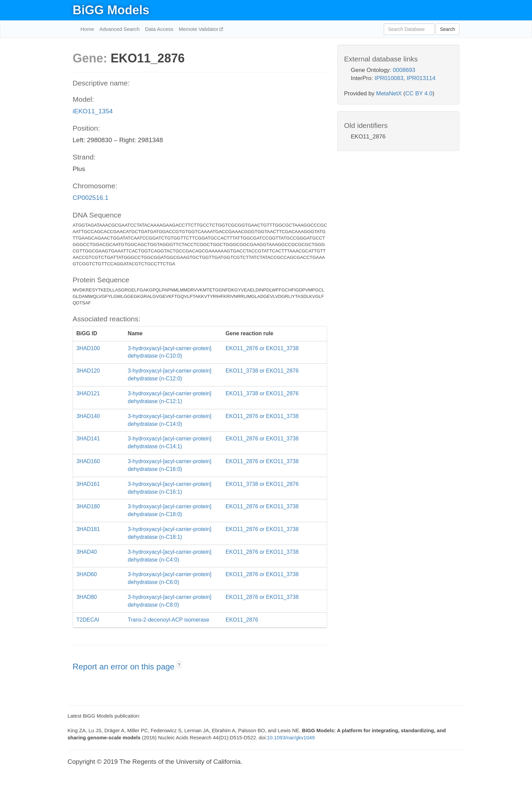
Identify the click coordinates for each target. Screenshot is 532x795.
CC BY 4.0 (419, 93)
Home (87, 29)
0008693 (404, 70)
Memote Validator (199, 29)
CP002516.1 (91, 198)
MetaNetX (389, 93)
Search (448, 29)
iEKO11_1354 (93, 111)
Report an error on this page (125, 667)
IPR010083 (389, 78)
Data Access (159, 29)
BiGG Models (111, 10)
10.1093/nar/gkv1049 (291, 737)
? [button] (179, 665)
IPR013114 (421, 78)
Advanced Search (119, 29)
